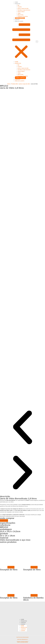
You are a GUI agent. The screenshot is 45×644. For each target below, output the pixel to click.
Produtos (18, 4)
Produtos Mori (15, 84)
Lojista (23, 624)
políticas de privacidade (22, 637)
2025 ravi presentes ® (22, 639)
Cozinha (20, 7)
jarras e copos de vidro (23, 8)
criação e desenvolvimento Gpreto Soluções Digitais (22, 642)
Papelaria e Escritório (23, 16)
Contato (17, 20)
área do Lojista (19, 21)
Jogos (19, 13)
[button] (21, 42)
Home (16, 2)
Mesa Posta (20, 15)
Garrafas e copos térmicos (24, 10)
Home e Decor (21, 12)
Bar (18, 5)
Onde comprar (20, 18)
